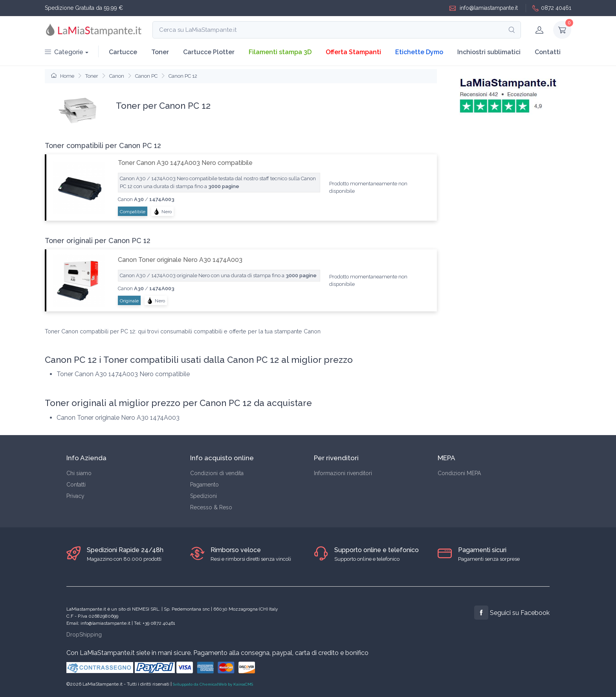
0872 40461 (552, 8)
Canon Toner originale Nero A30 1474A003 (180, 260)
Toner (160, 52)
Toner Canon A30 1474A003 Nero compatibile (185, 163)
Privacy (75, 496)
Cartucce (123, 52)
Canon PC (146, 76)
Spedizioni (203, 496)
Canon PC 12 (183, 76)
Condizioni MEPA (459, 473)
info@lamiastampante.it (484, 8)
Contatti (548, 52)
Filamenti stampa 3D (280, 52)
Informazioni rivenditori (343, 473)
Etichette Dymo (419, 52)
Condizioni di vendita (217, 473)
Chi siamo (79, 473)
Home (63, 76)
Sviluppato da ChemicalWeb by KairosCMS (213, 684)
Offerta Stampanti (353, 52)
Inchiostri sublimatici (489, 52)
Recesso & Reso (211, 507)
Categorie (64, 52)
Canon (117, 76)
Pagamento (204, 485)
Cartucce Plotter (209, 52)
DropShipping (84, 635)
